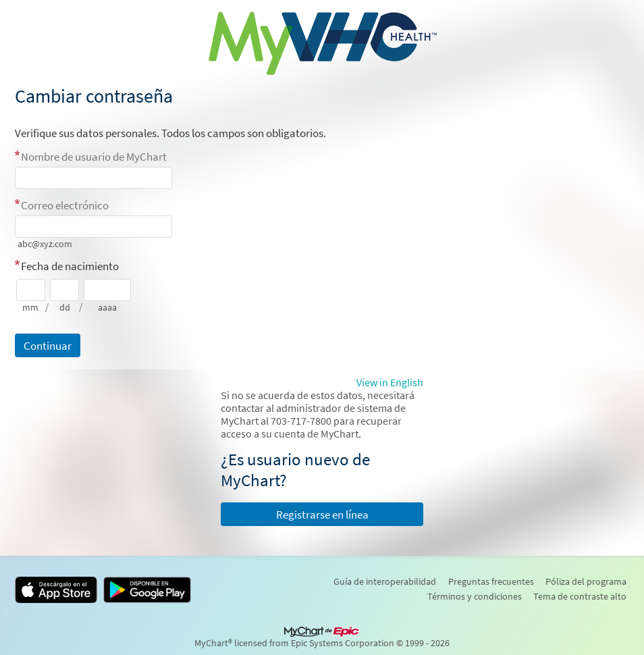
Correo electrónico (65, 205)
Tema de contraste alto (580, 596)
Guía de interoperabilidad (385, 581)
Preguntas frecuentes (491, 581)
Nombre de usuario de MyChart (94, 157)
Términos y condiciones (475, 596)
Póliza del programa (586, 581)
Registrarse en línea (322, 515)
